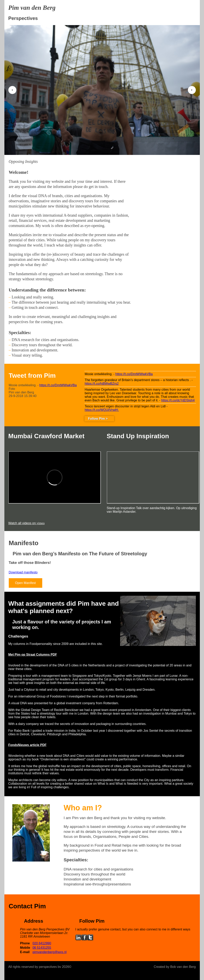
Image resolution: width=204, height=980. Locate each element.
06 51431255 (42, 948)
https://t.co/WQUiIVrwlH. (102, 410)
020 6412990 (42, 943)
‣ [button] (192, 90)
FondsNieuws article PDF (27, 745)
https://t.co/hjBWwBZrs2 (102, 384)
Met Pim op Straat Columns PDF (33, 655)
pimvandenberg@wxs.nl (50, 952)
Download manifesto (23, 572)
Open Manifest (25, 583)
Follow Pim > (98, 419)
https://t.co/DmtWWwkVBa (58, 385)
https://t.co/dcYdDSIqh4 (178, 400)
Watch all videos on (27, 523)
